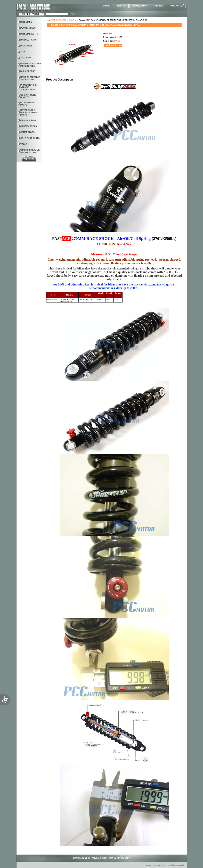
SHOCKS (72, 20)
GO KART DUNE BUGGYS (28, 96)
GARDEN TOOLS (29, 126)
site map (159, 6)
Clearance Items (28, 120)
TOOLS (24, 144)
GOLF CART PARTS (30, 138)
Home (46, 20)
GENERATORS (28, 132)
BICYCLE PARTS (29, 40)
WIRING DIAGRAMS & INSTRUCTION (30, 151)
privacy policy (140, 6)
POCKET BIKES (28, 28)
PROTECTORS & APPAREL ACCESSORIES (29, 87)
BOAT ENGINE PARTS (27, 104)
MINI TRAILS (27, 46)
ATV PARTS (26, 58)
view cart (175, 6)
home (106, 6)
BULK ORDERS (28, 71)
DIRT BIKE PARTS (59, 20)
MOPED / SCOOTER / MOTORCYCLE (31, 65)
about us (121, 6)
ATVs (23, 52)
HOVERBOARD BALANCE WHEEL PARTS (29, 113)
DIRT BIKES (26, 22)
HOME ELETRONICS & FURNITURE (30, 78)
